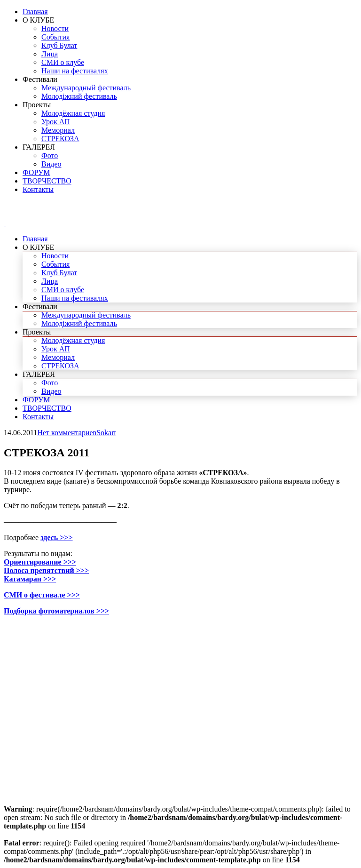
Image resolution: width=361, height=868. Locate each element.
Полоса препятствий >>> (46, 570)
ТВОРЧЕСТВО (47, 181)
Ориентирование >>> (40, 562)
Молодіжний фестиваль (79, 96)
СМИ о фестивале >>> (42, 595)
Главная (35, 12)
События (55, 37)
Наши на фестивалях (75, 71)
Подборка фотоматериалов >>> (56, 611)
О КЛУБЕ (38, 20)
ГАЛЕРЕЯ (39, 147)
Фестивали (40, 79)
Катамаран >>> (30, 579)
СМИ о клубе (63, 62)
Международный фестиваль (86, 88)
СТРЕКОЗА (60, 139)
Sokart (106, 433)
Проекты (37, 105)
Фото (50, 155)
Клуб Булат (59, 45)
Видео (51, 164)
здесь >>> (56, 538)
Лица (50, 54)
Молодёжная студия (73, 113)
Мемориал (58, 130)
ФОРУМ (36, 172)
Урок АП (56, 122)
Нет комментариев (67, 433)
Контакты (38, 189)
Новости (55, 28)
